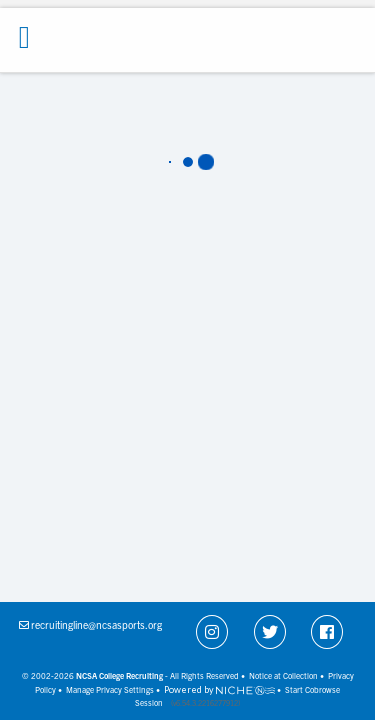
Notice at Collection (283, 675)
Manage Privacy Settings (110, 689)
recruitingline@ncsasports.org (96, 624)
